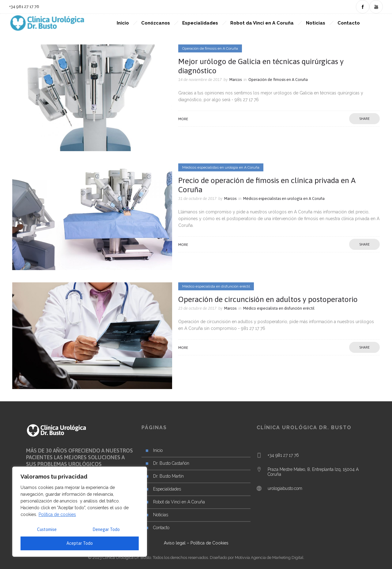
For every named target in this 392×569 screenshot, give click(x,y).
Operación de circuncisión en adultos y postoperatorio (268, 299)
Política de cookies (57, 514)
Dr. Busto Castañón (171, 463)
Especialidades (200, 23)
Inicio (123, 23)
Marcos (236, 80)
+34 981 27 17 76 (283, 455)
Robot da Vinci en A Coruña (262, 23)
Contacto (349, 23)
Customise (47, 529)
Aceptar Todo (80, 543)
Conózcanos (156, 23)
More (183, 119)
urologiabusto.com (285, 488)
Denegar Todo (106, 529)
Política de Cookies (209, 543)
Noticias (316, 23)
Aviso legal (175, 543)
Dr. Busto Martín (168, 476)
